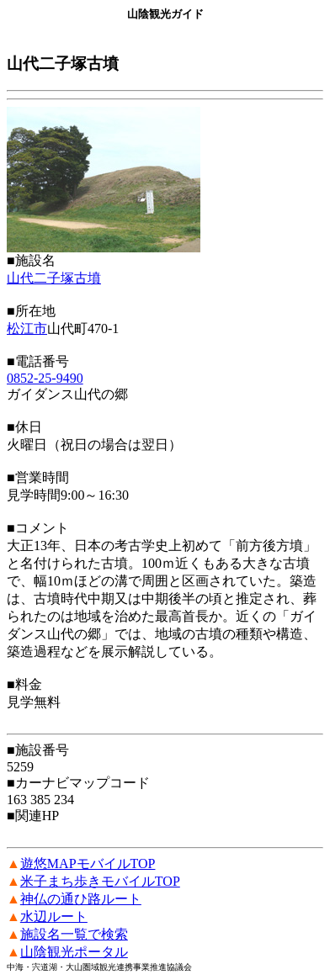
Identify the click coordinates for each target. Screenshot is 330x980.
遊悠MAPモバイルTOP (88, 863)
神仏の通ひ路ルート (81, 899)
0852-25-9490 (45, 378)
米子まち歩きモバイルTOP (100, 881)
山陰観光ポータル (74, 952)
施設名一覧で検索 (74, 934)
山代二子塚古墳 (54, 278)
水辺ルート (54, 916)
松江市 (27, 328)
